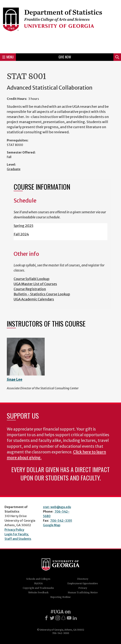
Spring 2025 (23, 226)
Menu (8, 57)
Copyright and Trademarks (38, 588)
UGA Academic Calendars (34, 299)
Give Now (65, 57)
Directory (83, 579)
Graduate (14, 169)
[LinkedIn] (75, 618)
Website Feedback (38, 592)
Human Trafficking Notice (83, 592)
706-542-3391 (61, 521)
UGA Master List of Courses (35, 284)
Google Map (52, 525)
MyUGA (38, 583)
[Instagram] (58, 618)
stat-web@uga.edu (57, 507)
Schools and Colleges (38, 579)
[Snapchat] (63, 618)
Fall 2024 (21, 234)
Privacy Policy (14, 530)
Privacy (83, 588)
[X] (52, 618)
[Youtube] (69, 618)
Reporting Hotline (61, 597)
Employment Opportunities (83, 583)
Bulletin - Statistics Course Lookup (42, 294)
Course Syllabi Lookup (32, 279)
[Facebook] (46, 618)
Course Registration (30, 289)
